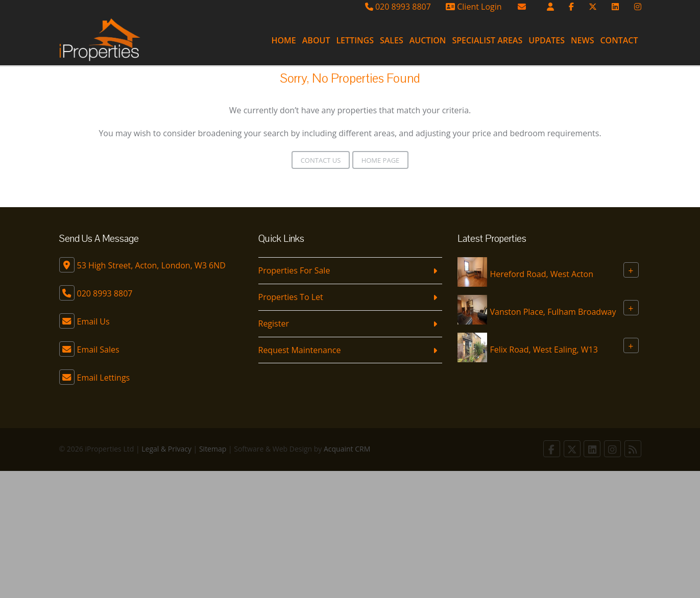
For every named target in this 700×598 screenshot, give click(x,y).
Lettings (355, 40)
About (316, 40)
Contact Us (321, 160)
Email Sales (98, 350)
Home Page (381, 160)
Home (283, 40)
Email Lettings (104, 378)
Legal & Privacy (166, 449)
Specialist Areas (487, 40)
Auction (428, 40)
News (582, 40)
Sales (392, 40)
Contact (619, 40)
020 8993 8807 (398, 7)
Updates (547, 40)
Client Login (474, 7)
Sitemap (213, 449)
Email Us (93, 321)
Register (274, 323)
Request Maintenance (300, 350)
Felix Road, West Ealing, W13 (544, 350)
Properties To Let (291, 297)
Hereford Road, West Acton (542, 274)
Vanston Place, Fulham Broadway (553, 312)
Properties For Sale (294, 270)
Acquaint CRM (347, 449)
